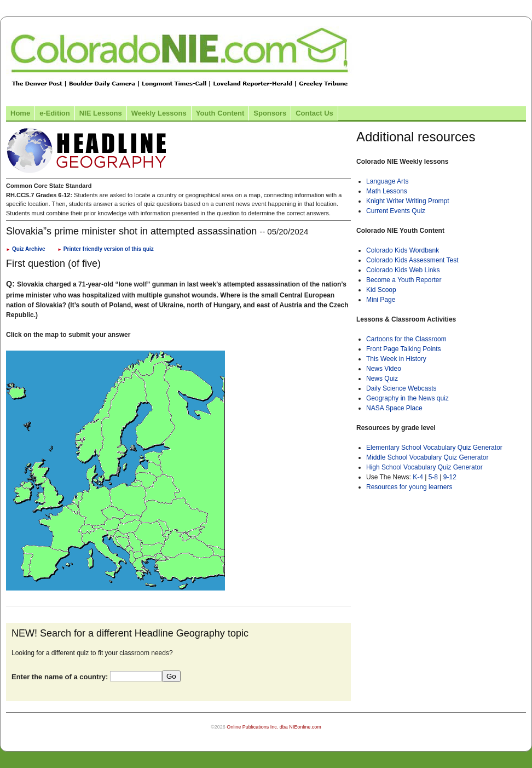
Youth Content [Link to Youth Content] (220, 113)
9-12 (450, 477)
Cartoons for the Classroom (406, 339)
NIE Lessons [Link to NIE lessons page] (101, 113)
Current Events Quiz (396, 211)
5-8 (434, 477)
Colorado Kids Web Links (403, 270)
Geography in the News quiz (407, 398)
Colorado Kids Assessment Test (412, 260)
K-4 (418, 477)
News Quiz (382, 379)
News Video (384, 369)
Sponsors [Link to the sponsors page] (270, 113)
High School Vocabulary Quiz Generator (424, 467)
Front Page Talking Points (404, 349)
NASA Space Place (394, 408)
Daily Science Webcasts (401, 388)
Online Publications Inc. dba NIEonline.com (274, 727)
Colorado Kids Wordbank (403, 250)
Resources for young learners (409, 487)
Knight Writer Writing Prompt (408, 201)
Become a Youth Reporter (404, 280)
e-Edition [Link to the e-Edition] (55, 113)
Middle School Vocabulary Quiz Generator (427, 457)
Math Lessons (387, 191)
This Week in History (396, 359)
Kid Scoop (381, 290)
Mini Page (381, 300)
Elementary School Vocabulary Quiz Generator (434, 448)
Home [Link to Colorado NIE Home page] (20, 113)
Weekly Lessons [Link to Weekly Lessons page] (159, 113)
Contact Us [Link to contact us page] (314, 113)
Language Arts (387, 181)
